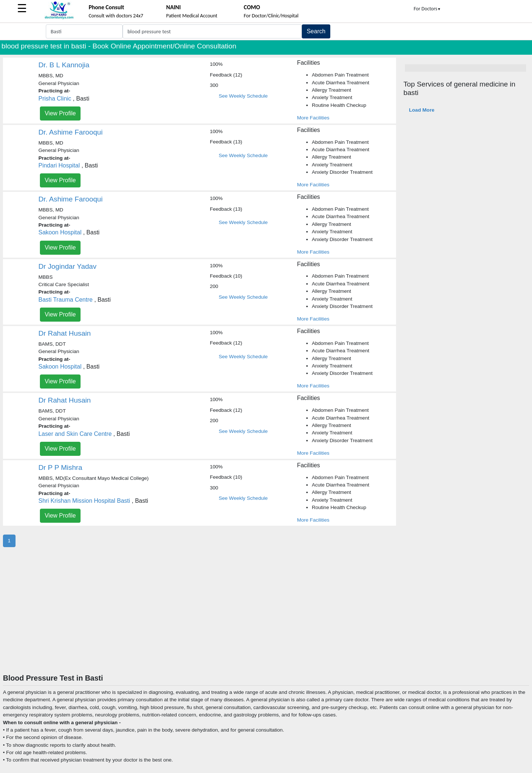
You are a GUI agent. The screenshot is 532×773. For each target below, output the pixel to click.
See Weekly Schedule (243, 96)
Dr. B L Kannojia (64, 65)
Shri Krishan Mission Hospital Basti (84, 501)
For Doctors (427, 9)
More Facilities (313, 118)
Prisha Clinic (55, 99)
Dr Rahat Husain (65, 333)
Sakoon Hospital (60, 232)
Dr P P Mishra (60, 467)
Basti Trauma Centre (66, 300)
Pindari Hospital (59, 165)
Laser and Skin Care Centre (75, 434)
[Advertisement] (266, 618)
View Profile (60, 113)
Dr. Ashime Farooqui (71, 132)
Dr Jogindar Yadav (67, 266)
